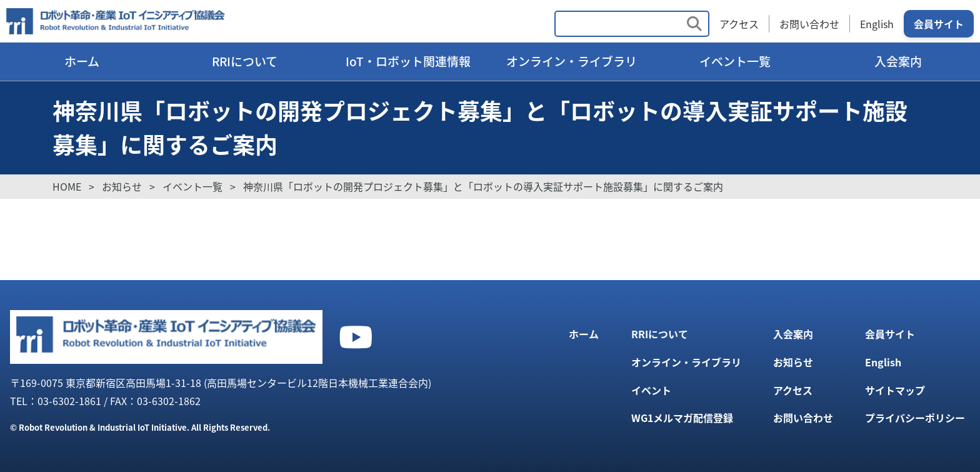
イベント (651, 390)
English (877, 24)
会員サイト (939, 24)
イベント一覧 (735, 61)
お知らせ (793, 362)
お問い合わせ (809, 24)
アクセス (739, 24)
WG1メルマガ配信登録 (682, 418)
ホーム (82, 61)
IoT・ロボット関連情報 (408, 61)
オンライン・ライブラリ (572, 61)
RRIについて (245, 61)
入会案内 (898, 61)
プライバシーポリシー (915, 418)
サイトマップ (895, 390)
